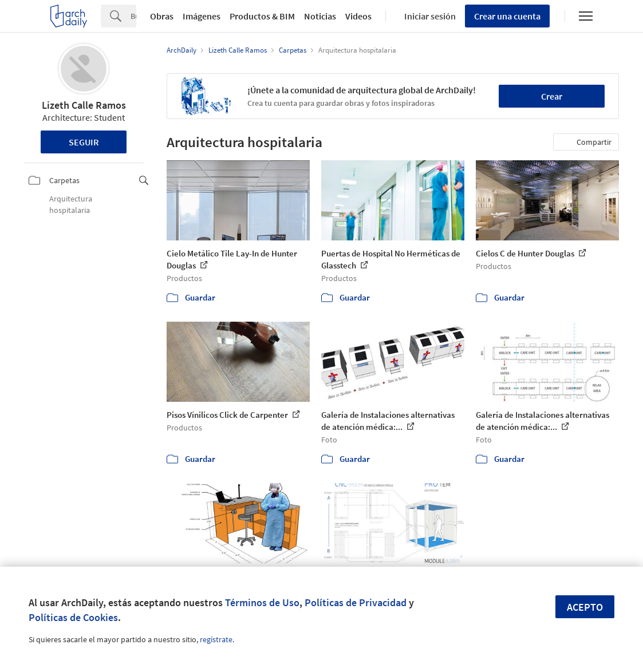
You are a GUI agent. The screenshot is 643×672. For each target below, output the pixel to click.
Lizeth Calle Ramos (84, 105)
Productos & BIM (262, 16)
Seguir (84, 142)
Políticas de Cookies (73, 617)
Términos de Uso (262, 602)
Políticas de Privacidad (356, 602)
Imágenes (202, 16)
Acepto (585, 607)
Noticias (320, 16)
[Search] (133, 16)
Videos (358, 16)
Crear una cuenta (507, 16)
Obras (162, 16)
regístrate (216, 639)
